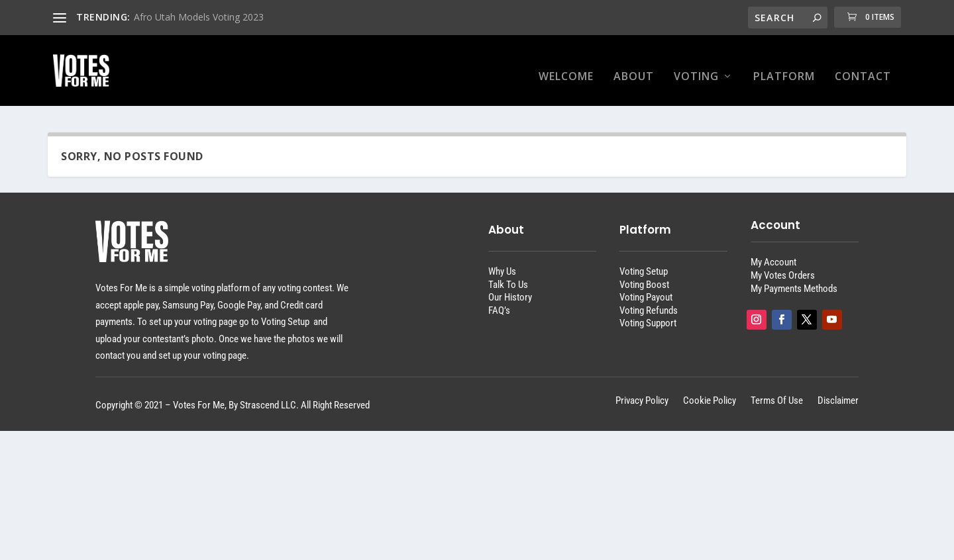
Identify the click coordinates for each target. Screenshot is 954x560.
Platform (784, 65)
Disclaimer (838, 390)
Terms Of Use (777, 390)
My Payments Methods (794, 277)
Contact (863, 65)
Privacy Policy (642, 390)
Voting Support (648, 312)
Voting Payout (646, 285)
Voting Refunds (649, 299)
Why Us (502, 259)
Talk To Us (508, 273)
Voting (696, 65)
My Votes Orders (783, 263)
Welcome (566, 65)
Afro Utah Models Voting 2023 (199, 17)
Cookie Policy (710, 390)
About (634, 65)
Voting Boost (644, 273)
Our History (510, 285)
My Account (773, 251)
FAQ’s (499, 299)
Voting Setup (644, 259)
